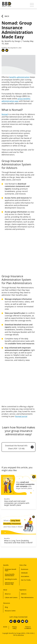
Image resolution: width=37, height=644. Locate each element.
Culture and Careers (11, 597)
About (5, 590)
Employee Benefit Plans (11, 570)
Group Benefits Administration (10, 575)
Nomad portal (21, 416)
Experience (23, 590)
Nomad (5, 114)
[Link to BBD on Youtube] (23, 621)
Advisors (24, 594)
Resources (7, 603)
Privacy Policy (15, 628)
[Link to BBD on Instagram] (15, 621)
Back (5, 16)
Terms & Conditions (28, 628)
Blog (6, 607)
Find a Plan (23, 565)
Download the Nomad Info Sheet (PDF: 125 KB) (19, 447)
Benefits (6, 565)
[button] (32, 5)
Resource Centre (10, 611)
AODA (5, 627)
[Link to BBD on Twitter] (11, 621)
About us (8, 594)
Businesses (25, 569)
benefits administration (19, 77)
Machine (21, 635)
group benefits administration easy (16, 100)
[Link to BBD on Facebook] (19, 621)
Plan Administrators (27, 597)
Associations (25, 576)
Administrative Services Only (9, 583)
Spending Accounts (11, 579)
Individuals (24, 573)
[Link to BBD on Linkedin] (27, 621)
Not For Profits (26, 580)
